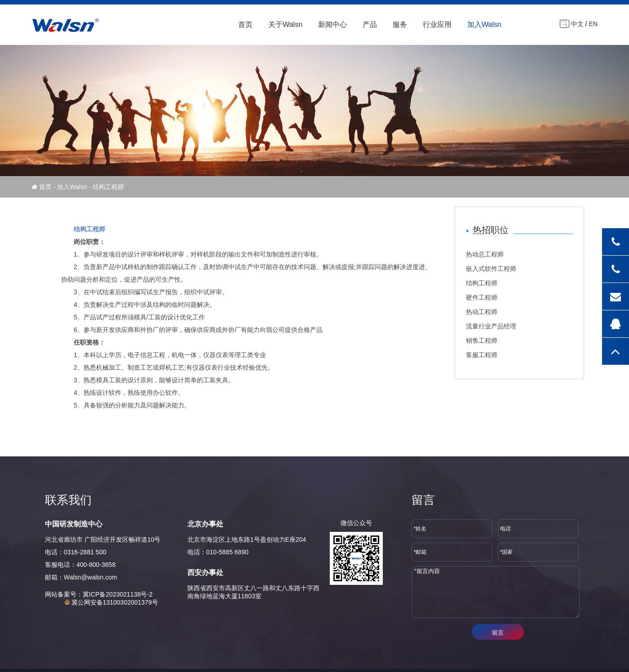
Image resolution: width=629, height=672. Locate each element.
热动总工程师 (485, 254)
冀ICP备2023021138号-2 (118, 594)
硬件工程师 (482, 297)
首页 (245, 24)
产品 (370, 24)
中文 (577, 24)
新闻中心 (332, 24)
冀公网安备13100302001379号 (111, 602)
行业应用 (437, 24)
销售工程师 (482, 340)
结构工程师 (482, 283)
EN (593, 24)
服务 (400, 24)
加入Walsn (484, 24)
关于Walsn (285, 24)
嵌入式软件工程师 (491, 269)
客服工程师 (482, 355)
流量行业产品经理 (491, 326)
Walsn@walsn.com (91, 577)
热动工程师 (482, 312)
